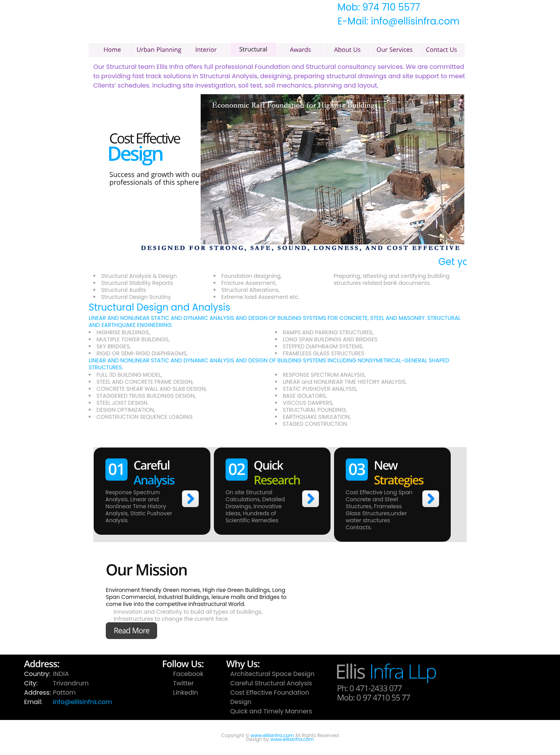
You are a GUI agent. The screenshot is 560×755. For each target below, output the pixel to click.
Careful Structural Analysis (271, 683)
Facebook (188, 674)
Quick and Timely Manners (271, 711)
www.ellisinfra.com (272, 735)
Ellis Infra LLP (221, 32)
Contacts (358, 527)
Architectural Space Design (272, 674)
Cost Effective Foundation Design (270, 697)
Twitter (183, 683)
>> (190, 499)
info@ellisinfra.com (82, 702)
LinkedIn (185, 693)
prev (100, 173)
